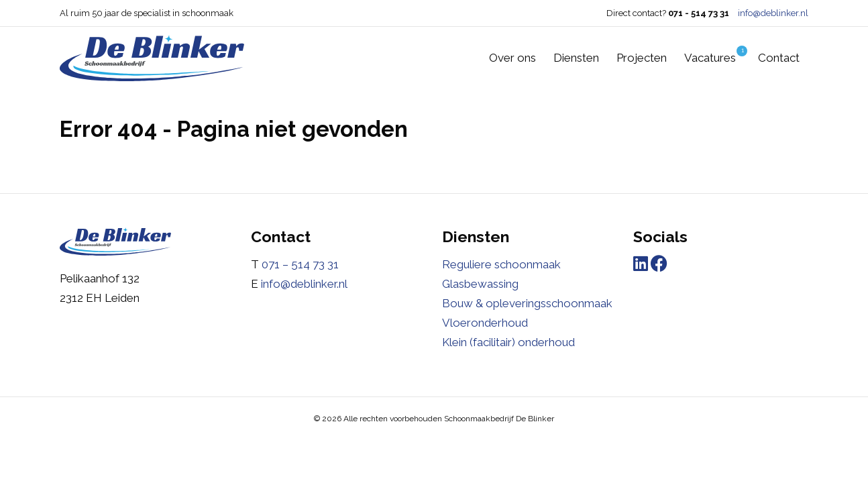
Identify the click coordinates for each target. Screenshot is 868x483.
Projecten (642, 58)
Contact (779, 58)
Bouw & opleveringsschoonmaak (527, 303)
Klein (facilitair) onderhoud (508, 342)
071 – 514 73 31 (300, 264)
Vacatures (716, 55)
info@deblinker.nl (773, 13)
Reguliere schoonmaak (501, 264)
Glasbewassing (480, 284)
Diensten (576, 58)
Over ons (512, 58)
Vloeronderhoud (485, 323)
